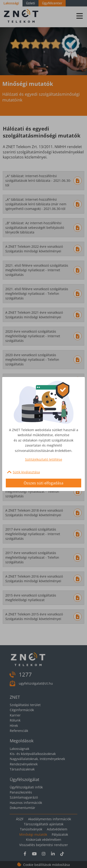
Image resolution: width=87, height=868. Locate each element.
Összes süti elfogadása (43, 483)
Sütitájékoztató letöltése (44, 459)
